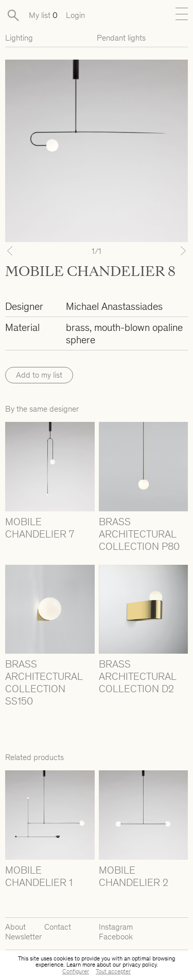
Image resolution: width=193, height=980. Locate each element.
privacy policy (139, 965)
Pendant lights (121, 38)
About (15, 927)
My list (43, 15)
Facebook (116, 937)
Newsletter (23, 937)
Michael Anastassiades (114, 306)
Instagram (116, 927)
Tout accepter (113, 971)
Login (75, 15)
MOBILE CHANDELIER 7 (40, 528)
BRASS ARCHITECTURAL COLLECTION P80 (139, 534)
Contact (58, 927)
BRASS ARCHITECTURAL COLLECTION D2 (137, 676)
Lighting (19, 38)
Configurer (76, 971)
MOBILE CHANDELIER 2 (134, 876)
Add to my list (39, 375)
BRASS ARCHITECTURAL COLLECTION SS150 (44, 682)
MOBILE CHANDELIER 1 (39, 876)
